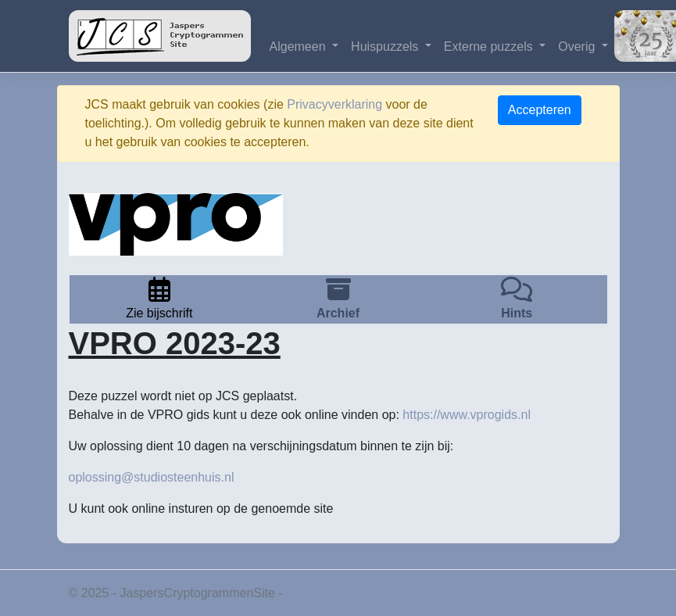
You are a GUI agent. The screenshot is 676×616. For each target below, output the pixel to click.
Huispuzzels (386, 47)
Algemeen (300, 47)
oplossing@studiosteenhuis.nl (152, 477)
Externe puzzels (490, 47)
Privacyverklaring (334, 104)
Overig (578, 47)
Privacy (306, 593)
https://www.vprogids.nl (467, 415)
